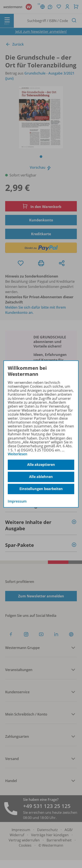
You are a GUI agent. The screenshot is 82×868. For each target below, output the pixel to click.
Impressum (17, 501)
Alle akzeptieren (41, 465)
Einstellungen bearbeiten (41, 489)
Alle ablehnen (41, 477)
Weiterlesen (17, 454)
